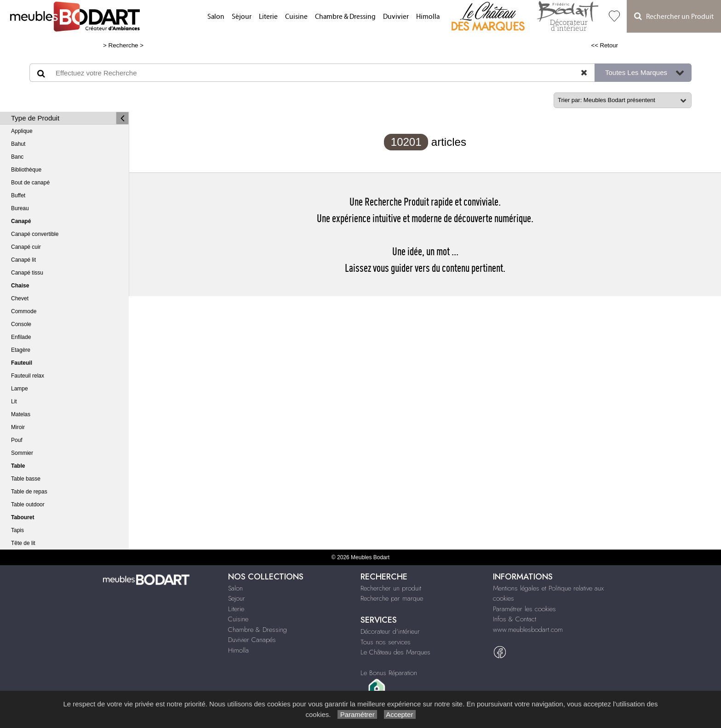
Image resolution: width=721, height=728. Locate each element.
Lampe (20, 389)
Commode (24, 311)
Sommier (22, 453)
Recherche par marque (392, 598)
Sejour (237, 598)
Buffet (18, 195)
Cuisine (296, 17)
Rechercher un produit (391, 588)
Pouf (17, 440)
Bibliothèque (26, 170)
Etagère (21, 350)
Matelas (21, 414)
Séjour (242, 17)
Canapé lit (23, 260)
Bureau (20, 208)
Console (21, 324)
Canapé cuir (26, 247)
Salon (216, 17)
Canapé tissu (27, 273)
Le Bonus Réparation (389, 673)
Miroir (18, 427)
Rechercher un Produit (674, 16)
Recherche (123, 45)
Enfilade (21, 337)
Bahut (18, 144)
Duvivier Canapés (252, 640)
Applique (22, 131)
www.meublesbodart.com (528, 630)
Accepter (400, 714)
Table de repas (29, 492)
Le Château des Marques (395, 652)
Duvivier (396, 17)
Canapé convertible (35, 234)
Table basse (26, 479)
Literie (268, 17)
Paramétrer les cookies (524, 609)
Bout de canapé (30, 183)
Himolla (428, 17)
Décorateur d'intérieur (390, 631)
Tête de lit (23, 543)
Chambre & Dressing (345, 17)
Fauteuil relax (28, 376)
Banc (17, 157)
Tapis (17, 530)
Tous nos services (386, 642)
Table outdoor (28, 504)
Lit (14, 401)
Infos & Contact (515, 619)
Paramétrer (357, 714)
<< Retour (604, 45)
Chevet (20, 298)
